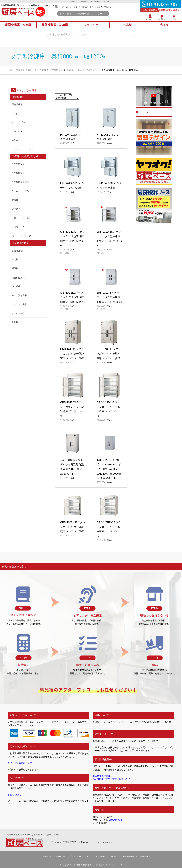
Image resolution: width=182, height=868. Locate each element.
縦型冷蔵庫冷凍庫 (18, 27)
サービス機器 (18, 313)
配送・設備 (66, 17)
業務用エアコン (19, 322)
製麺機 (15, 268)
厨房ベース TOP (62, 11)
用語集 (45, 856)
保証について (15, 795)
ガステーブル (18, 122)
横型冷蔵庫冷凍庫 (55, 27)
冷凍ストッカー (19, 227)
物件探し (74, 2)
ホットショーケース (21, 236)
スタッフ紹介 (99, 856)
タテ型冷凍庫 (18, 173)
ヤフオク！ (108, 2)
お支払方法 (107, 11)
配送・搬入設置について (20, 763)
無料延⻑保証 (128, 856)
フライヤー (17, 131)
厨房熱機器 (17, 104)
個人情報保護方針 (101, 776)
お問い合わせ (95, 11)
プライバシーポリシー (79, 856)
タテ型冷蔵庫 (18, 164)
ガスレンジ (17, 114)
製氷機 (15, 200)
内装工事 (84, 2)
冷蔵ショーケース (20, 218)
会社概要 (74, 11)
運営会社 (114, 856)
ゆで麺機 (16, 286)
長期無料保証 (83, 17)
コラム (34, 856)
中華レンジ (17, 140)
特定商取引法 (59, 856)
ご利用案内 (83, 11)
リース (101, 17)
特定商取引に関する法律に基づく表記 (111, 779)
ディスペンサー (19, 209)
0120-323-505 (115, 820)
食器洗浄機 (17, 251)
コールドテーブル (20, 191)
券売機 (15, 259)
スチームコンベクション (24, 149)
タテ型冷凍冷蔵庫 (20, 182)
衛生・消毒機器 (19, 295)
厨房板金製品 (18, 278)
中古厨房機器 (95, 2)
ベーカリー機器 (19, 304)
